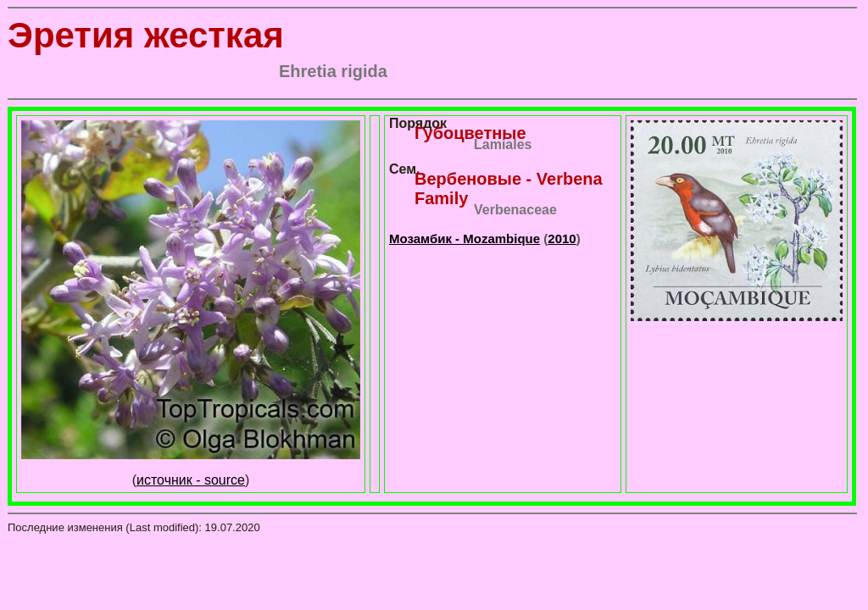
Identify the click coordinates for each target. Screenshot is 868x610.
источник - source (191, 480)
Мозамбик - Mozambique (465, 238)
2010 (562, 238)
